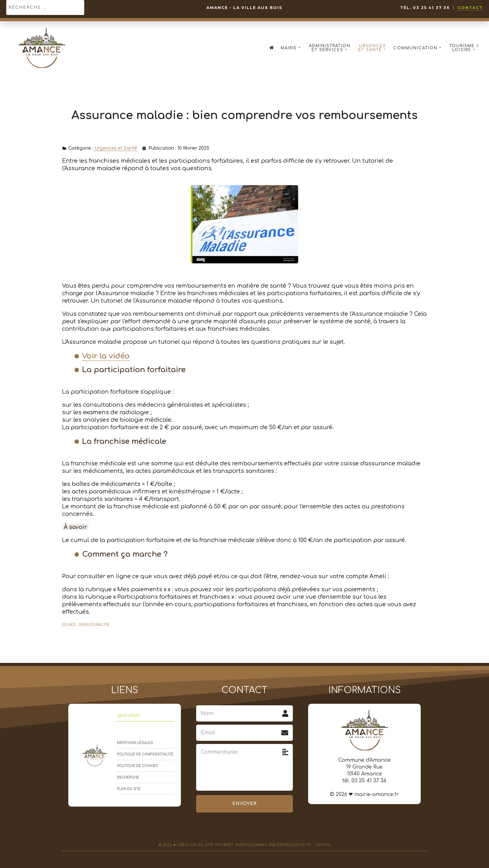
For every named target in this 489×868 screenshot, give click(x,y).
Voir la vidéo (106, 356)
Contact (470, 8)
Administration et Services (330, 48)
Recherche (128, 777)
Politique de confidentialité (145, 754)
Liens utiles (128, 716)
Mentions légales (135, 743)
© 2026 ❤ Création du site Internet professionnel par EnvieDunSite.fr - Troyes (245, 845)
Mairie (291, 48)
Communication (418, 48)
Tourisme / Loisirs (464, 48)
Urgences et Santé (373, 48)
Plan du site (129, 789)
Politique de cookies (137, 766)
